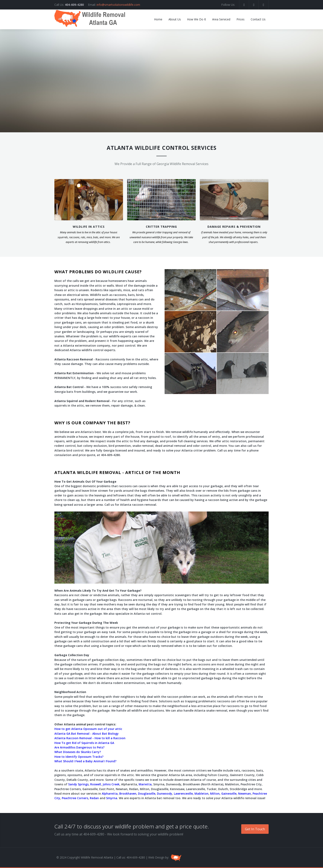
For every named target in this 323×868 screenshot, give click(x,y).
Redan (94, 798)
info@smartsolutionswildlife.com (118, 5)
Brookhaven (128, 794)
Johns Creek (111, 784)
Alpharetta (110, 794)
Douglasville (147, 794)
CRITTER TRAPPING (161, 227)
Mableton (201, 794)
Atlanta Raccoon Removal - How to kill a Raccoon (90, 738)
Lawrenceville (183, 794)
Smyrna (112, 798)
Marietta (145, 784)
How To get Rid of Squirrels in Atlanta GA (84, 743)
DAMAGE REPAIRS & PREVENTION (234, 227)
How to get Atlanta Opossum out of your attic (88, 729)
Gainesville (229, 794)
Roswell (96, 784)
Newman (245, 794)
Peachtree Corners (75, 798)
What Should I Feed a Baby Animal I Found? (85, 761)
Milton (215, 794)
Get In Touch (255, 829)
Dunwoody (165, 794)
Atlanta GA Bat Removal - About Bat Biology (87, 734)
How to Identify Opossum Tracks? (79, 757)
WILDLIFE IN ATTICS (89, 227)
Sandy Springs (78, 784)
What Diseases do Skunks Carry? (78, 752)
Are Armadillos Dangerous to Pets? (79, 747)
